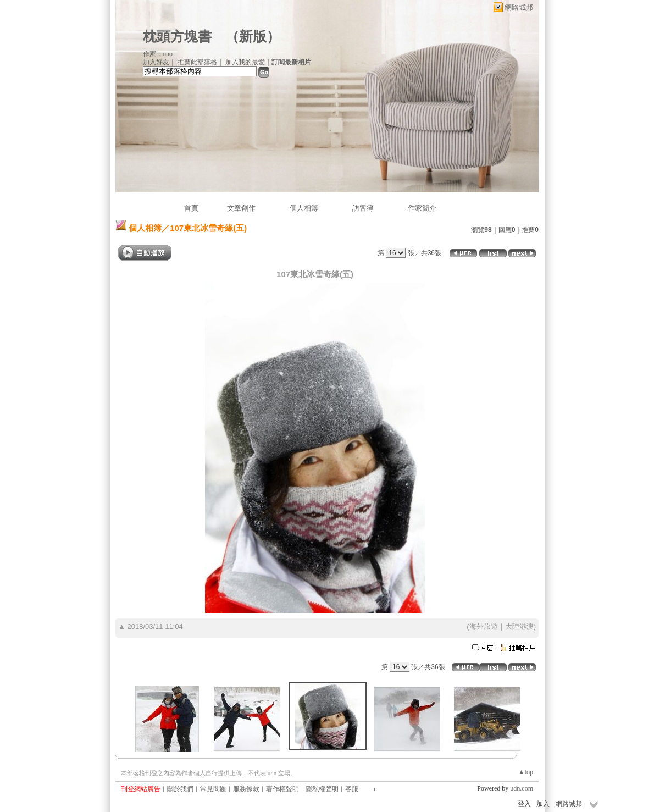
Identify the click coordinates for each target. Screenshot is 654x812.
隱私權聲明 (322, 789)
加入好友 (156, 62)
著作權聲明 (282, 789)
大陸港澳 (519, 626)
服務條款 (246, 789)
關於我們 (180, 789)
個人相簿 (304, 208)
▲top (526, 772)
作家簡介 (422, 208)
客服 (352, 789)
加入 (543, 804)
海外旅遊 (484, 626)
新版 (253, 37)
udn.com (522, 788)
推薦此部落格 (197, 62)
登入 (524, 804)
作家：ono (158, 54)
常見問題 (213, 789)
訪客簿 (363, 208)
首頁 (191, 208)
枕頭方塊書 (177, 37)
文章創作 (241, 208)
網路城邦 (519, 7)
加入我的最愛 (245, 62)
